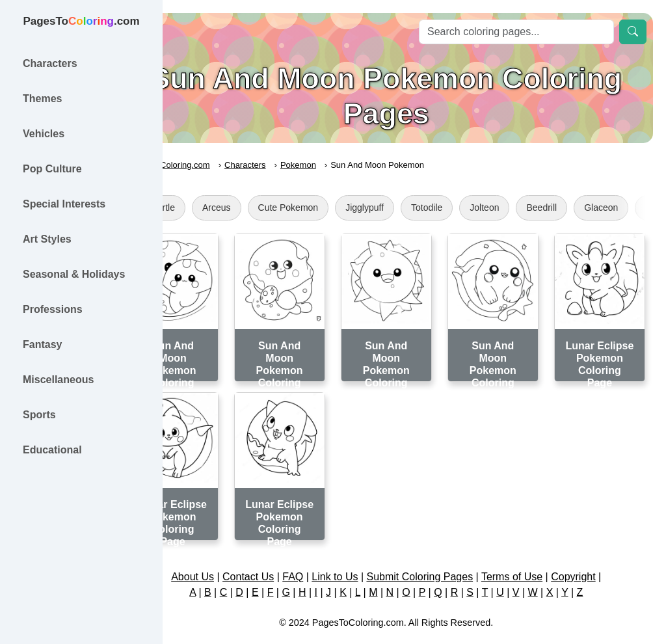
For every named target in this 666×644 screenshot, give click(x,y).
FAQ (321, 554)
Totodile (483, 208)
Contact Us (276, 554)
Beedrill (598, 208)
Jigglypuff (421, 208)
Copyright (601, 554)
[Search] (516, 32)
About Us (220, 554)
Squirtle (216, 208)
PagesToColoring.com (225, 165)
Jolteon (541, 208)
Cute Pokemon (344, 208)
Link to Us (363, 554)
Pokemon (354, 165)
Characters (302, 165)
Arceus (273, 208)
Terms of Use (540, 554)
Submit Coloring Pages (448, 554)
